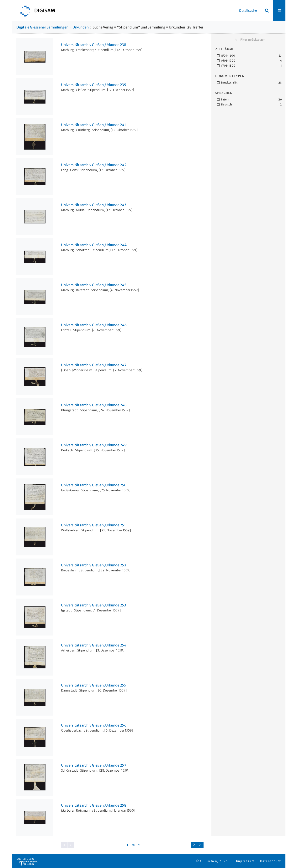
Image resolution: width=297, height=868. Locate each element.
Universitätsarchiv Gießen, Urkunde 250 (94, 485)
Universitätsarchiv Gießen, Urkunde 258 (94, 805)
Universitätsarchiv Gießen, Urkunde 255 (94, 685)
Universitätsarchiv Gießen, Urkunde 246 (94, 325)
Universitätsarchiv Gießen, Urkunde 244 (94, 245)
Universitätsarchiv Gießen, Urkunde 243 (94, 205)
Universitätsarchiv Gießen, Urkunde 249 (94, 445)
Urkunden (81, 27)
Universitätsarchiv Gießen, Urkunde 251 (93, 525)
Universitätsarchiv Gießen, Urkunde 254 (94, 645)
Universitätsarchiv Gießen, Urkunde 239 (94, 85)
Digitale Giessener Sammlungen (42, 27)
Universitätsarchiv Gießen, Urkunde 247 (94, 365)
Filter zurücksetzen (253, 40)
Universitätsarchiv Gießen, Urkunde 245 (94, 285)
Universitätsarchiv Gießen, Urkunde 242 (94, 165)
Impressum (245, 861)
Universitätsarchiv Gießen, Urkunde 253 (94, 605)
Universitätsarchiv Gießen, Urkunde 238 (94, 45)
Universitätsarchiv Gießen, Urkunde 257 (94, 765)
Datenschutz (271, 861)
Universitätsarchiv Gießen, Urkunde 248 (94, 405)
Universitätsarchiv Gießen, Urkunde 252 (94, 565)
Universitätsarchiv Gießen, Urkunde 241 (93, 125)
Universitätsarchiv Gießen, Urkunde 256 (94, 725)
